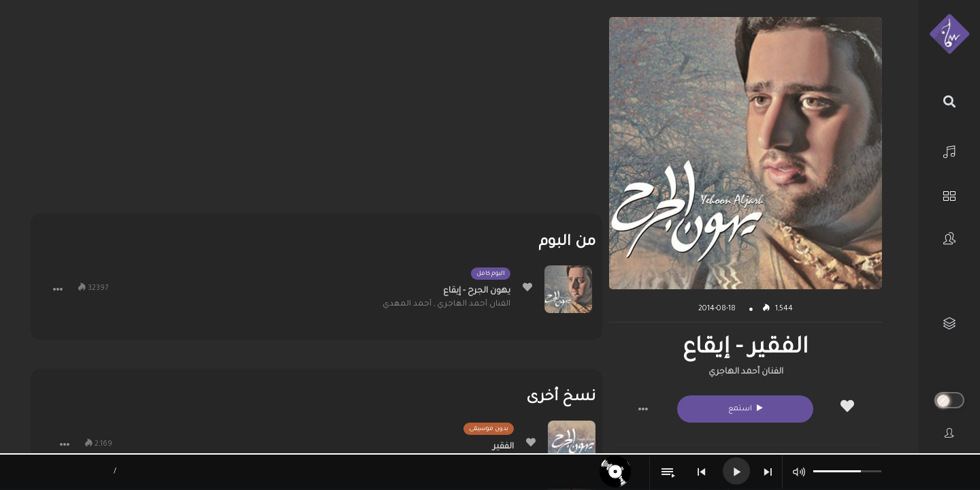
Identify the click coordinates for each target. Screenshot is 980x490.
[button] (643, 409)
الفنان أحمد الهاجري (746, 372)
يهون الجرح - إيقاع (477, 291)
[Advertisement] (316, 112)
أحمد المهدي (407, 305)
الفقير (503, 447)
